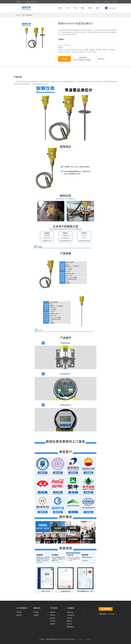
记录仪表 (53, 624)
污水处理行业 (71, 615)
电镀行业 (69, 621)
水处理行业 (70, 612)
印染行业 (69, 624)
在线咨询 (106, 609)
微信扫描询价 (106, 2)
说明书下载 (100, 59)
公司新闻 (36, 612)
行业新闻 (36, 615)
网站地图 (80, 639)
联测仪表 (26, 8)
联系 (97, 8)
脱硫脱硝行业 (71, 627)
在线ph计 (28, 2)
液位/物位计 (29, 15)
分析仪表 (53, 615)
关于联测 (97, 2)
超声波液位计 (35, 2)
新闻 (90, 8)
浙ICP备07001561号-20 (53, 639)
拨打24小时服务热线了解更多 (82, 60)
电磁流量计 (19, 2)
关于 (68, 8)
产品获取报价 (64, 59)
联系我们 (115, 2)
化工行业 (69, 618)
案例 (83, 8)
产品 (75, 8)
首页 (60, 8)
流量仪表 (53, 612)
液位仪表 (53, 618)
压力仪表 (53, 621)
